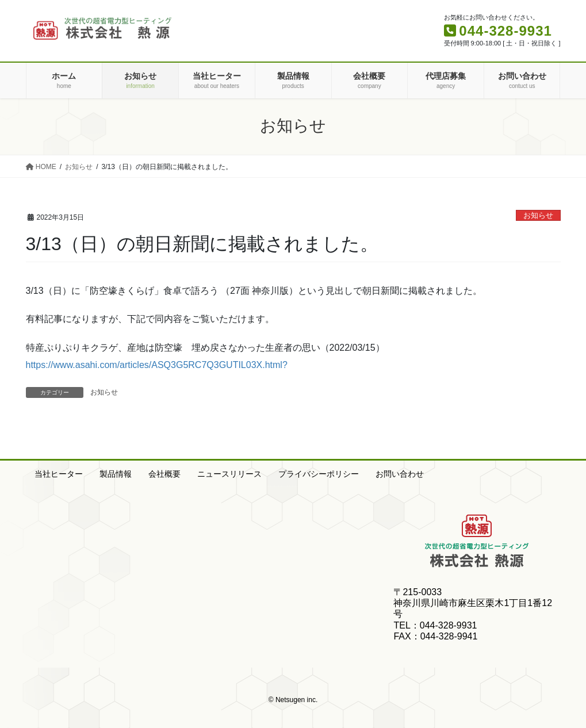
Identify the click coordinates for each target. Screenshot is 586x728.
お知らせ (538, 215)
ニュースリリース (229, 474)
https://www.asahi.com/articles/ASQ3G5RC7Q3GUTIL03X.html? (157, 365)
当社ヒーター (59, 474)
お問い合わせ (400, 474)
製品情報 (116, 474)
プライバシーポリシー (319, 474)
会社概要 (164, 474)
